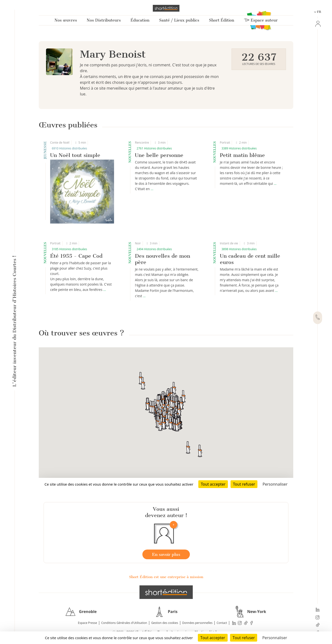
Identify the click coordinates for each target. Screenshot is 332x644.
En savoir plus (166, 554)
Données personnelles (197, 623)
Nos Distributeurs (104, 20)
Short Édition (222, 20)
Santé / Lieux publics (179, 20)
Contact (222, 623)
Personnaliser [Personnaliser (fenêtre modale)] (275, 638)
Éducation (140, 20)
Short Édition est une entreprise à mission (166, 577)
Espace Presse (88, 623)
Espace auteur (261, 20)
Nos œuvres (66, 20)
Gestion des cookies (165, 623)
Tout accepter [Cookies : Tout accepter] (213, 638)
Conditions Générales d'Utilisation (124, 623)
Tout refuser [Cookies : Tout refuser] (244, 638)
